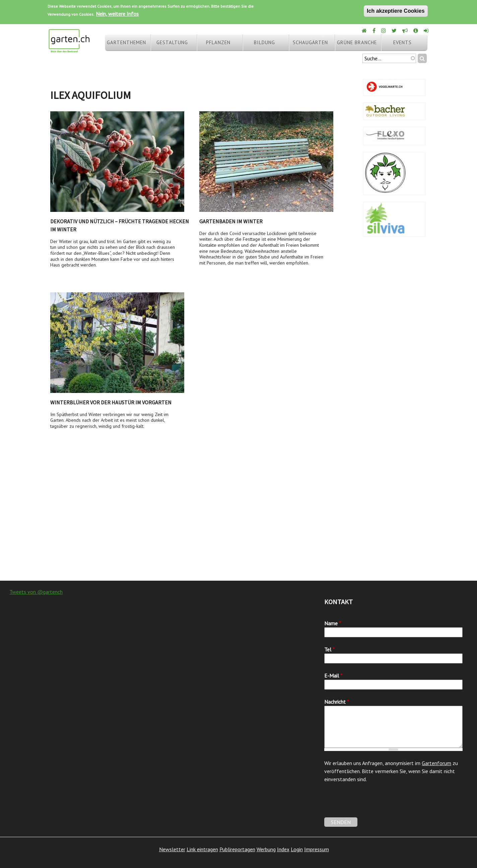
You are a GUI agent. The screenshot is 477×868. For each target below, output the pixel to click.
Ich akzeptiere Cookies (396, 11)
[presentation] (375, 804)
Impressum (317, 849)
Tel (329, 649)
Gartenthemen (126, 42)
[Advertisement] (238, 527)
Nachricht (337, 702)
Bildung (264, 42)
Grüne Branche (357, 42)
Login (297, 849)
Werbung (266, 849)
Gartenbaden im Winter (231, 221)
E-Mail (333, 676)
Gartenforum (436, 763)
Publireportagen (237, 849)
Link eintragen (202, 849)
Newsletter (172, 849)
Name (333, 623)
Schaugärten (310, 42)
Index (283, 849)
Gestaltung (172, 42)
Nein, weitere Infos (117, 14)
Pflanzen (218, 42)
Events (402, 42)
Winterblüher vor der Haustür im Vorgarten (111, 402)
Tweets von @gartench (36, 592)
